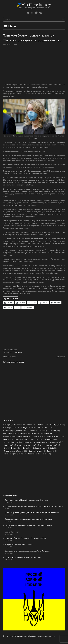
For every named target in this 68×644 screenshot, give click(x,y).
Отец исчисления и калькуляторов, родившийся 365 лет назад (29, 519)
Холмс (5, 286)
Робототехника (39, 448)
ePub (15, 428)
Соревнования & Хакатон (14, 451)
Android (30, 425)
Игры (28, 439)
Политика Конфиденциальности (42, 636)
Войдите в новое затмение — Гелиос (19, 545)
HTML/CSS (36, 428)
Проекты (15, 448)
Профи (25, 448)
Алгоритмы (21, 433)
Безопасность (50, 433)
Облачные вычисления (26, 445)
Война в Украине (53, 436)
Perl (44, 431)
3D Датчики (18, 425)
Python (53, 431)
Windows (8, 433)
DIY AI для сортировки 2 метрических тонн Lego (23, 557)
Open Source (33, 431)
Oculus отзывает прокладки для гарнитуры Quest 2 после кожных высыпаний (34, 506)
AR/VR (52, 425)
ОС (5, 448)
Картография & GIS (12, 442)
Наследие (8, 445)
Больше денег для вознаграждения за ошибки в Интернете (27, 551)
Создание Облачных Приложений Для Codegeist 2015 (25, 538)
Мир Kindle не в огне (13, 532)
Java (47, 428)
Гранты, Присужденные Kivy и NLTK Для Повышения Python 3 (28, 525)
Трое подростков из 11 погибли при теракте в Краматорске (27, 500)
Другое (7, 439)
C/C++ (7, 428)
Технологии (17, 352)
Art (60, 425)
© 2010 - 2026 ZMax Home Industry (16, 636)
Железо (18, 439)
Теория (50, 451)
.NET (6, 425)
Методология (55, 442)
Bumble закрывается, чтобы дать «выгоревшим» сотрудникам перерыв (32, 513)
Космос (26, 442)
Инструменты (49, 439)
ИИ (37, 439)
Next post (60, 357)
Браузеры (38, 436)
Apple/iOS (41, 425)
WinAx (16, 45)
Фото (21, 454)
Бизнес (7, 436)
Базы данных (34, 433)
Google (25, 428)
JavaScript (8, 431)
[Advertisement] (34, 65)
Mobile (20, 431)
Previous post (10, 357)
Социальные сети (36, 451)
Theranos (20, 286)
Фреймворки (32, 454)
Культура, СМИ (40, 442)
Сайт (52, 448)
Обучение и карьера (48, 445)
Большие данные (22, 436)
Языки (44, 454)
